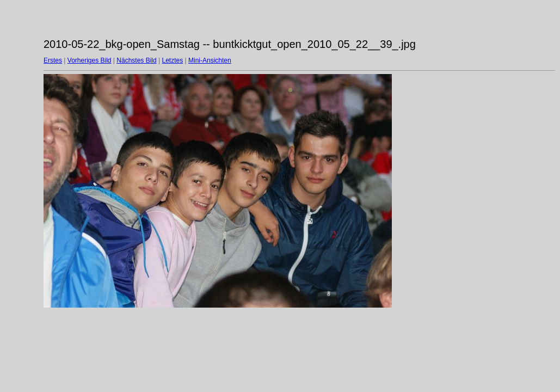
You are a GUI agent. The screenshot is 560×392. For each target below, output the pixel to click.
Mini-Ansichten (210, 60)
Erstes (53, 60)
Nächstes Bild (136, 60)
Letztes (173, 60)
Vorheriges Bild (90, 60)
